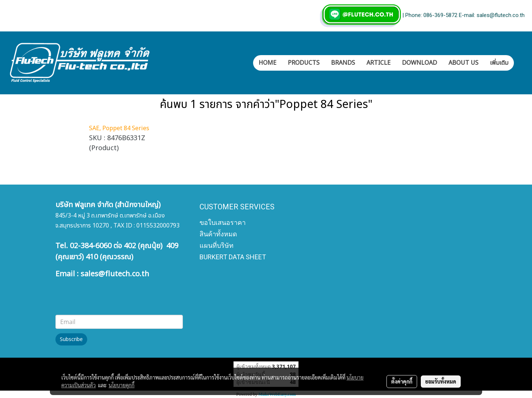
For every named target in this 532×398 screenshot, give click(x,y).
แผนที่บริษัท (216, 245)
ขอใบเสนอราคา (223, 222)
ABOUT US (463, 63)
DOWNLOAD (420, 63)
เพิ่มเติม (499, 63)
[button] (521, 63)
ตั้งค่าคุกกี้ (402, 381)
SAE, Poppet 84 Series (119, 128)
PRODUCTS (304, 63)
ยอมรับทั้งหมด (441, 381)
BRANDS (343, 63)
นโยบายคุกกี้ (122, 385)
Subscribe (71, 339)
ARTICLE (378, 63)
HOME (267, 63)
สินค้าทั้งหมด (218, 234)
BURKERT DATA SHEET (233, 257)
